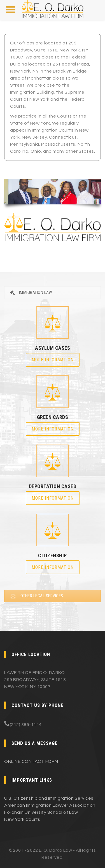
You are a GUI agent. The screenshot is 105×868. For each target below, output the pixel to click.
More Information (53, 360)
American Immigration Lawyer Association (50, 805)
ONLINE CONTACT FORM (31, 761)
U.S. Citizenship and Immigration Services (49, 798)
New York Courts (22, 819)
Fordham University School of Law (41, 812)
